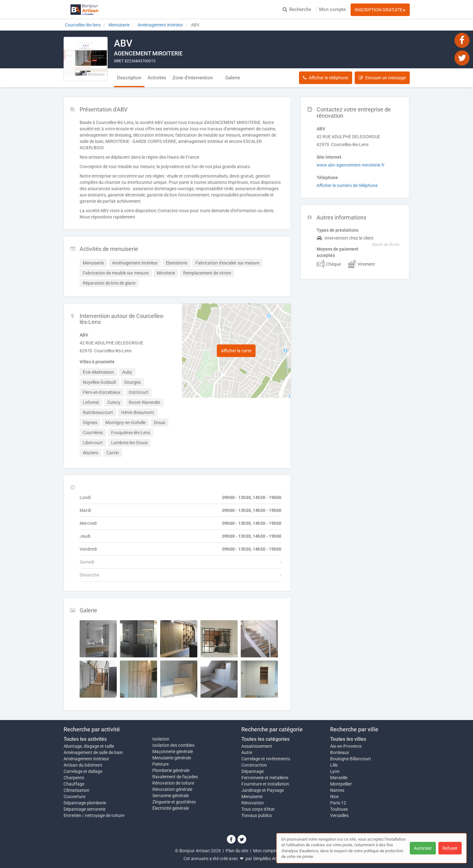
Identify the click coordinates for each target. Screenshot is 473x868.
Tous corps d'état (258, 809)
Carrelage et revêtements (266, 759)
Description (129, 78)
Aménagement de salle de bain (93, 752)
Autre (247, 752)
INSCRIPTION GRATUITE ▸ (380, 10)
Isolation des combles (173, 745)
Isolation (161, 739)
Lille (334, 765)
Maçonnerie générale (173, 752)
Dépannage (253, 771)
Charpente (74, 778)
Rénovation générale (172, 789)
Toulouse (339, 809)
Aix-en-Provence (346, 746)
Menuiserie (252, 797)
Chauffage (74, 784)
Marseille (339, 778)
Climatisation (76, 790)
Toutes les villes (348, 739)
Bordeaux (340, 752)
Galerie (233, 78)
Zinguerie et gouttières (174, 802)
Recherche (297, 9)
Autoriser (423, 848)
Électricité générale (171, 808)
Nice (334, 797)
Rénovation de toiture (173, 783)
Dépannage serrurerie (84, 809)
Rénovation (253, 803)
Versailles (339, 815)
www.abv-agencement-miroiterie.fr (351, 165)
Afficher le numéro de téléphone (347, 185)
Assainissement (257, 746)
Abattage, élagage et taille (89, 746)
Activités (157, 78)
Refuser (450, 848)
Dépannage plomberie (85, 803)
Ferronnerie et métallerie (265, 778)
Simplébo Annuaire (271, 859)
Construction (254, 765)
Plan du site (237, 851)
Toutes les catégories (265, 739)
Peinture (160, 764)
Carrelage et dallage (83, 771)
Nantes (337, 790)
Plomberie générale (171, 770)
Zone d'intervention (193, 78)
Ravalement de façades (175, 777)
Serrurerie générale (171, 796)
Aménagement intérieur (86, 759)
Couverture (74, 797)
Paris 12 (338, 803)
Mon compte (332, 9)
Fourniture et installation (265, 784)
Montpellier (341, 784)
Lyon (335, 771)
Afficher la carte (236, 351)
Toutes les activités (85, 739)
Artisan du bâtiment (83, 765)
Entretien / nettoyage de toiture (94, 815)
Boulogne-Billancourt (351, 759)
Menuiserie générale (172, 758)
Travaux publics (257, 815)
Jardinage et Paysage (263, 790)
